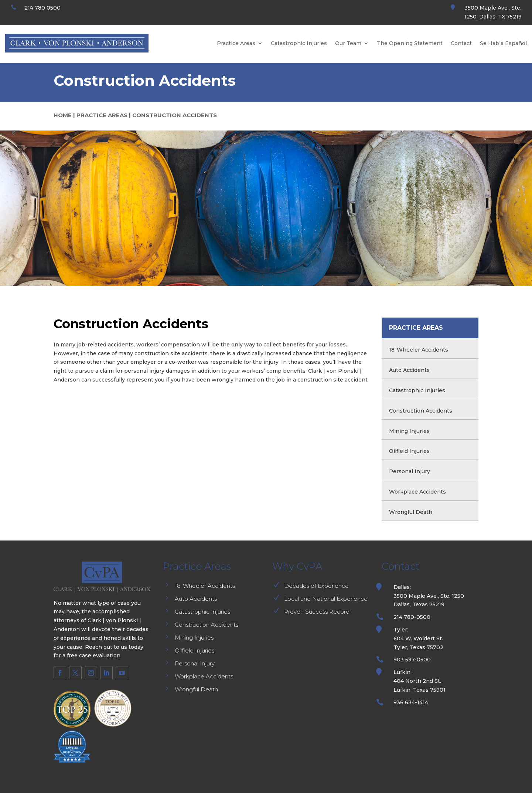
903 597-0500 (412, 660)
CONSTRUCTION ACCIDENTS (175, 115)
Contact (461, 43)
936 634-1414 (411, 702)
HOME (63, 115)
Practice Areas (236, 43)
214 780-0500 (412, 617)
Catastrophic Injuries (299, 43)
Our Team (348, 43)
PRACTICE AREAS (102, 115)
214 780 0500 (42, 8)
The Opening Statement (410, 43)
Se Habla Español (503, 43)
